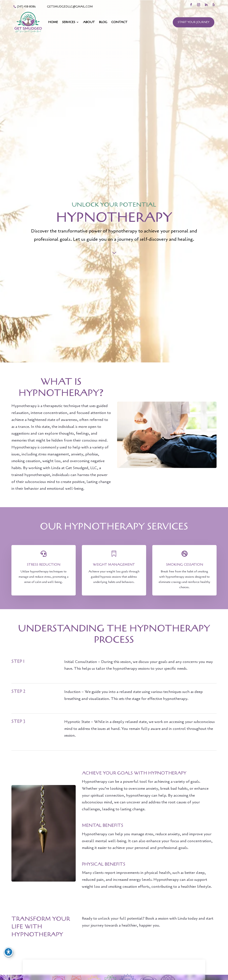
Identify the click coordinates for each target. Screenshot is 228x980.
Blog (103, 22)
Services (69, 22)
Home (53, 22)
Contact (119, 22)
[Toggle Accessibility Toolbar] (8, 952)
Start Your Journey (194, 22)
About (89, 22)
